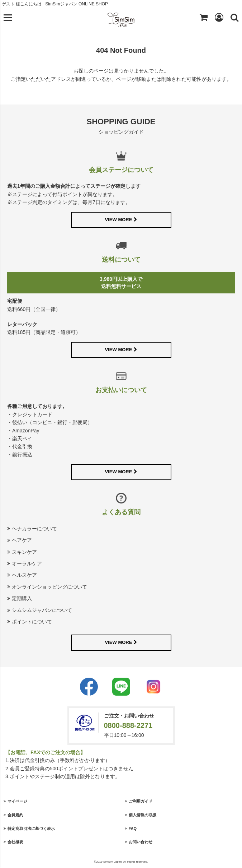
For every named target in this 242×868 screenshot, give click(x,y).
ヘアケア (22, 540)
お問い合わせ (141, 842)
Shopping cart (204, 17)
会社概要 (15, 842)
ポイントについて (32, 622)
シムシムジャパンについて (42, 610)
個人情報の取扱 (143, 815)
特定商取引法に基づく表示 (31, 828)
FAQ (133, 828)
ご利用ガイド (141, 801)
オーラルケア (27, 563)
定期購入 (22, 598)
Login (219, 17)
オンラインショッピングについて (49, 587)
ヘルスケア (24, 575)
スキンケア (24, 552)
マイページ (17, 801)
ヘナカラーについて (34, 529)
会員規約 (15, 815)
